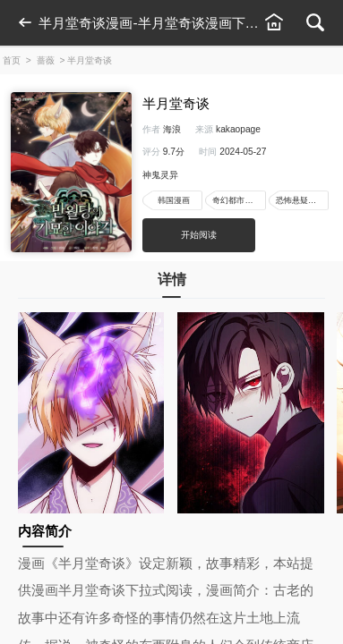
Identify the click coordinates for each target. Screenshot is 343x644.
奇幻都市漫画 (236, 200)
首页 (12, 60)
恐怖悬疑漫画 (300, 200)
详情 (172, 284)
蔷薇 (46, 60)
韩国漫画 (174, 200)
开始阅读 (199, 235)
